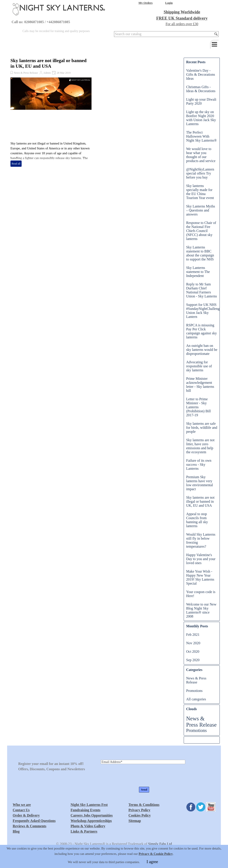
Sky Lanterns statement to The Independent (198, 272)
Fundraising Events (85, 810)
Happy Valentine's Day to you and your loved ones (201, 559)
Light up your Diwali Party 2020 (201, 101)
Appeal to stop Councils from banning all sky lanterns (197, 520)
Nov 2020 (193, 643)
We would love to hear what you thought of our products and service (201, 155)
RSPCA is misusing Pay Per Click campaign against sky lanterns (202, 331)
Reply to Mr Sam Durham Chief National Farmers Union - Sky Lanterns (202, 290)
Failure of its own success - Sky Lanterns (199, 464)
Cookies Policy (140, 815)
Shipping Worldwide (182, 12)
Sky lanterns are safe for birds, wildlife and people (202, 428)
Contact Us (21, 810)
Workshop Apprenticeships (91, 821)
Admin (47, 73)
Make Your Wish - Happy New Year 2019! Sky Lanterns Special (200, 577)
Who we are (22, 805)
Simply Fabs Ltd (160, 844)
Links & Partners (84, 831)
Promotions (194, 691)
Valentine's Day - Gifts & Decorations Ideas (201, 74)
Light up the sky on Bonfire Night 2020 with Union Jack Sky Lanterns (201, 118)
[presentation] (134, 776)
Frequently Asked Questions (34, 821)
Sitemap (135, 821)
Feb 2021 (193, 635)
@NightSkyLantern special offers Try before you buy (200, 173)
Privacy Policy (139, 810)
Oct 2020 (193, 652)
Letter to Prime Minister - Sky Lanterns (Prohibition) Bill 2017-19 (198, 407)
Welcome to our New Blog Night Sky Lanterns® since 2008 (201, 610)
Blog (16, 831)
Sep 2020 (193, 660)
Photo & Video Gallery (88, 826)
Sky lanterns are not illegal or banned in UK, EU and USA (49, 63)
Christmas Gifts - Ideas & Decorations (201, 89)
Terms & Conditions (144, 805)
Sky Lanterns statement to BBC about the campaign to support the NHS (200, 253)
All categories (196, 699)
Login (169, 3)
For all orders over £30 (182, 24)
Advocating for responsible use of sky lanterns (199, 366)
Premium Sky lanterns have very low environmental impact (199, 483)
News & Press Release (26, 73)
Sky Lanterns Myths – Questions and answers (201, 210)
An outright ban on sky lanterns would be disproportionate (202, 350)
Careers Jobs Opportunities (92, 815)
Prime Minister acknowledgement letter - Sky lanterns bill (200, 385)
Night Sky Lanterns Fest (89, 805)
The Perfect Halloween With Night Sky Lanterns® (201, 136)
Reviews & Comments (30, 826)
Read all (16, 164)
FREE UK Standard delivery (182, 18)
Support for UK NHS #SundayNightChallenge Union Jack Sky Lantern (204, 311)
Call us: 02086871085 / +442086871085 (41, 22)
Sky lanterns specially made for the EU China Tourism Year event (200, 192)
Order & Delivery (26, 815)
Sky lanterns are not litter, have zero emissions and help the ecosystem (200, 446)
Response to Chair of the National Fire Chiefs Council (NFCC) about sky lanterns (201, 231)
